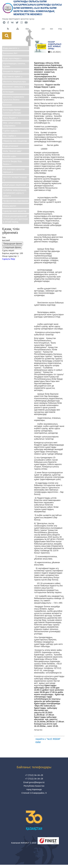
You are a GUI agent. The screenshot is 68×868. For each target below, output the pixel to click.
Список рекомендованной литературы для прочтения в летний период (15, 219)
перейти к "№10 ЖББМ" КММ (48, 741)
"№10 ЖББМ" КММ (54, 56)
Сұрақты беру (9, 259)
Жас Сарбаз (9, 136)
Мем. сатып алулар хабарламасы (12, 124)
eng (60, 29)
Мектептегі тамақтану (14, 87)
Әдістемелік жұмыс (13, 76)
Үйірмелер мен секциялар (15, 141)
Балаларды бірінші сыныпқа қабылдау (12, 111)
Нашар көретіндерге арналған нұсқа (18, 19)
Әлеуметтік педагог (13, 71)
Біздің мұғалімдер (12, 58)
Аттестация (8, 92)
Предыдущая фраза (13, 244)
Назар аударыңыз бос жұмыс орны (55, 45)
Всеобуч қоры (9, 156)
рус (43, 29)
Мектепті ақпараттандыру (15, 178)
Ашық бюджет (10, 118)
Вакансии (7, 105)
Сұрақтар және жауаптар (15, 211)
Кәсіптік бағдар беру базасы (12, 163)
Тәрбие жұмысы (11, 131)
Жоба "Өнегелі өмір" (12, 151)
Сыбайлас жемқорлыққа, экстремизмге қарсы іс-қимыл (15, 193)
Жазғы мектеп (10, 206)
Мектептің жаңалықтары (14, 82)
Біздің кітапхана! (11, 146)
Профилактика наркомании (16, 201)
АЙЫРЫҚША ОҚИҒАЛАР (15, 185)
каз (51, 29)
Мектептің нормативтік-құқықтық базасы (14, 98)
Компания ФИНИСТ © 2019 (24, 843)
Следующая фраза (12, 247)
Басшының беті (10, 53)
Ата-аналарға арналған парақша (14, 171)
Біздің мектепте (11, 48)
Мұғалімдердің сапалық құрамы (14, 65)
